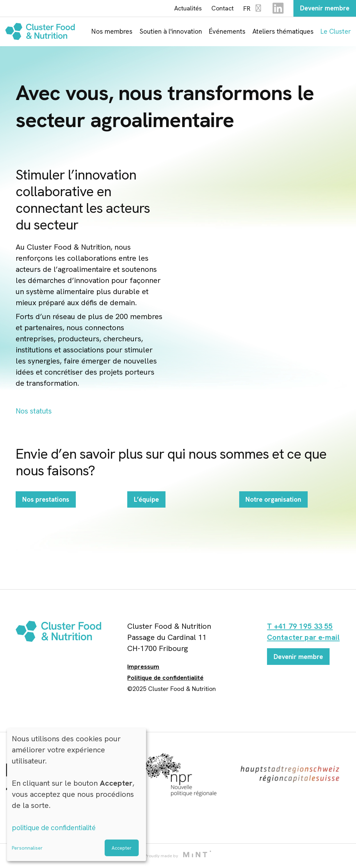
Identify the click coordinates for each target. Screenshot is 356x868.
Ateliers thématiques (283, 32)
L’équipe (147, 509)
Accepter (122, 848)
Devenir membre (323, 9)
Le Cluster (336, 32)
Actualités (185, 9)
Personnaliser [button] (27, 848)
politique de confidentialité (57, 828)
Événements (227, 32)
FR (250, 9)
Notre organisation (276, 509)
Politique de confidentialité (165, 679)
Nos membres (112, 32)
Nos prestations (48, 509)
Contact (219, 9)
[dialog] (76, 795)
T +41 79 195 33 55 (301, 628)
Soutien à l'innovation (171, 32)
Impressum (143, 668)
